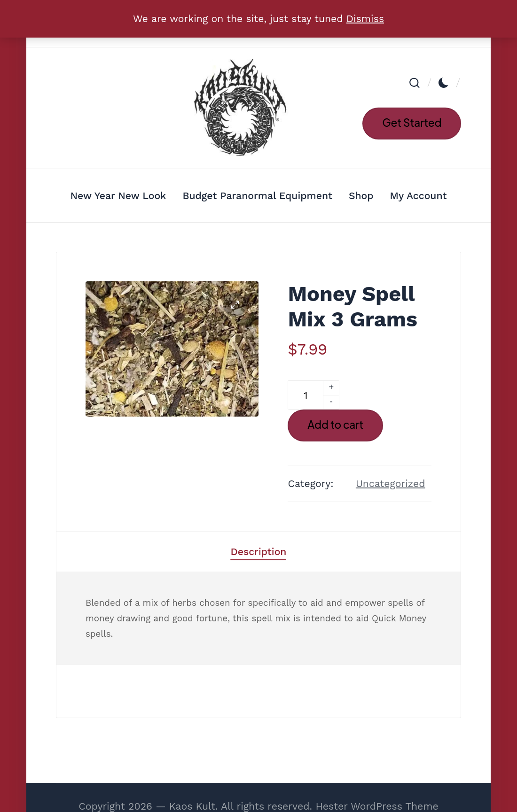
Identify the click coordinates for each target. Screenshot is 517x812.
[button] (412, 123)
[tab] (258, 552)
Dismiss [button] (365, 19)
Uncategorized (391, 483)
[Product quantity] (305, 395)
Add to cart (335, 425)
